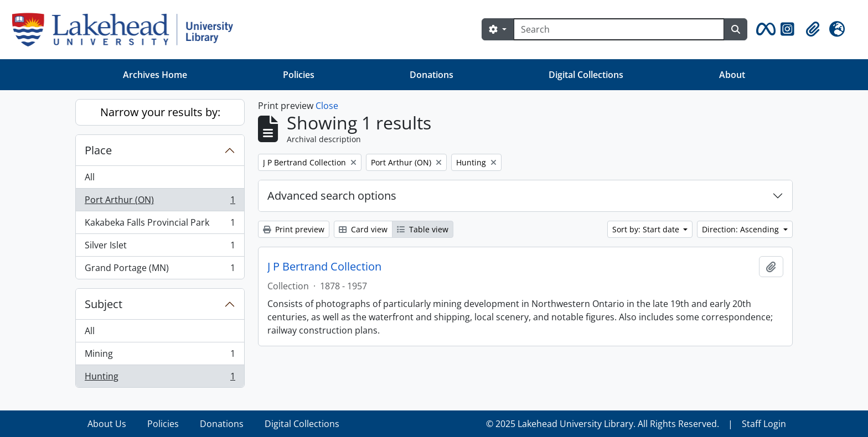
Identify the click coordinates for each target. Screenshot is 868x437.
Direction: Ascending (742, 229)
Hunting (160, 378)
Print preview (294, 229)
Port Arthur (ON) (160, 202)
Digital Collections (586, 75)
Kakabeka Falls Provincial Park (160, 225)
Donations (432, 75)
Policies (299, 75)
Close (327, 106)
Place (98, 150)
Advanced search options (332, 196)
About (732, 75)
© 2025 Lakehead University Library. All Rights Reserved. (603, 424)
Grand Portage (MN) (160, 270)
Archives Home (155, 75)
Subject (104, 304)
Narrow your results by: (160, 112)
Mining (160, 356)
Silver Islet (160, 248)
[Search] (619, 29)
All (90, 177)
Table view (423, 229)
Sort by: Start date (647, 229)
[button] (764, 29)
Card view (363, 229)
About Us (107, 424)
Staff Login (764, 424)
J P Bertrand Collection (324, 267)
